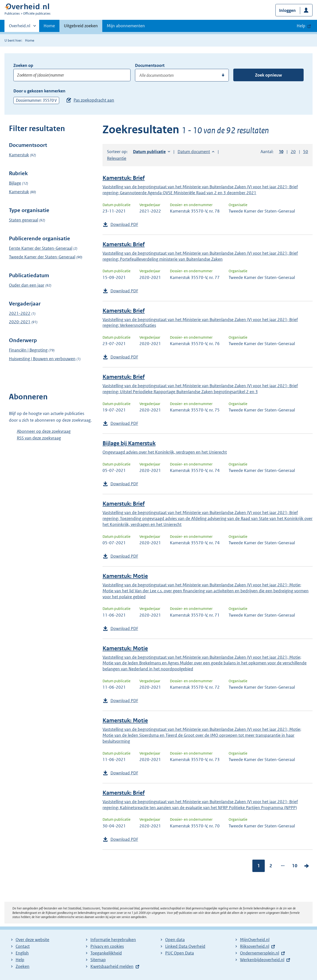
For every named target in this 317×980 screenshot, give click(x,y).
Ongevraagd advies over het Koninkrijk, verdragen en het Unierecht (165, 452)
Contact (23, 946)
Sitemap (98, 960)
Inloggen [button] (287, 10)
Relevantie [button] (117, 158)
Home (49, 26)
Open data (175, 940)
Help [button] (301, 26)
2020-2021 (20, 322)
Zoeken (23, 966)
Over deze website (32, 940)
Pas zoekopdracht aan (94, 100)
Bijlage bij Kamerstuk (129, 443)
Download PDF (124, 224)
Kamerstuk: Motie (125, 576)
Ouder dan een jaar (27, 285)
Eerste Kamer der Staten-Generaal (41, 248)
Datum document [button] (194, 152)
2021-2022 (20, 313)
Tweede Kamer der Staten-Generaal (42, 257)
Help (20, 960)
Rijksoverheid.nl (255, 946)
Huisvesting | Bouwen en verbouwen (42, 359)
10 (295, 866)
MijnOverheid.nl (255, 940)
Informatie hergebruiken (113, 940)
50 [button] (306, 152)
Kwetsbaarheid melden (112, 966)
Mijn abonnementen (126, 26)
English (22, 953)
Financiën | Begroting (28, 350)
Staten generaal (24, 220)
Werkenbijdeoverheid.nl (262, 960)
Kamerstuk (19, 155)
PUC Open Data (180, 953)
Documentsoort (150, 65)
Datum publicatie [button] (149, 152)
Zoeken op (23, 65)
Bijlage (15, 183)
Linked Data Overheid (185, 946)
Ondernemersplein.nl (260, 953)
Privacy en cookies (107, 946)
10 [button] (281, 152)
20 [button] (293, 152)
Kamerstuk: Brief (124, 178)
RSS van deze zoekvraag (39, 438)
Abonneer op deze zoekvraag (44, 431)
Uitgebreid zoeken (81, 26)
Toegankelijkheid (106, 953)
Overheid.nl (20, 27)
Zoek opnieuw (268, 75)
